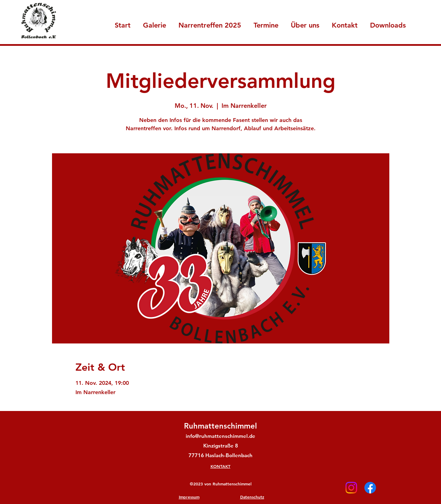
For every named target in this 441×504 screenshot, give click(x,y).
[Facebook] (370, 488)
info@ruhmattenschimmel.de (220, 436)
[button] (305, 22)
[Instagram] (351, 488)
